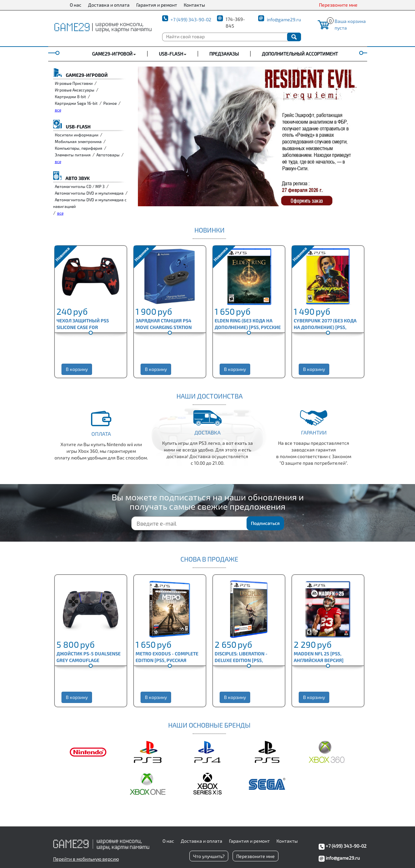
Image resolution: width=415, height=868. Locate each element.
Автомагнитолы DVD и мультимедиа (89, 193)
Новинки (209, 230)
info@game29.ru (284, 19)
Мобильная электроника (78, 141)
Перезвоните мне (338, 5)
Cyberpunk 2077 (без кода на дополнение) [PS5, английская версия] (325, 327)
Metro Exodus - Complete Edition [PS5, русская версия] (167, 660)
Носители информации (77, 135)
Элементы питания (73, 155)
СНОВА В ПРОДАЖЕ (209, 559)
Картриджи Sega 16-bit (76, 103)
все (58, 110)
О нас (76, 5)
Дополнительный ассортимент (300, 54)
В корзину (77, 369)
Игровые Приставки (74, 83)
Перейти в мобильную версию (86, 859)
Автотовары (108, 155)
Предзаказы (224, 54)
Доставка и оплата (109, 5)
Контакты (194, 5)
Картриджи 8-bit (70, 96)
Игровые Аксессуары (75, 90)
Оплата (101, 434)
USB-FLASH (171, 54)
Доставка (207, 432)
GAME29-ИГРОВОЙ (112, 54)
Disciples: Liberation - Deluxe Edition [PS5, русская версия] (241, 660)
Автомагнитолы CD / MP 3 (80, 186)
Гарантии (314, 432)
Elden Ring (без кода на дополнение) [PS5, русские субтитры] (248, 327)
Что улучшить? (209, 856)
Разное (110, 103)
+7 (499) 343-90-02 (191, 19)
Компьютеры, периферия (79, 148)
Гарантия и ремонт (157, 5)
